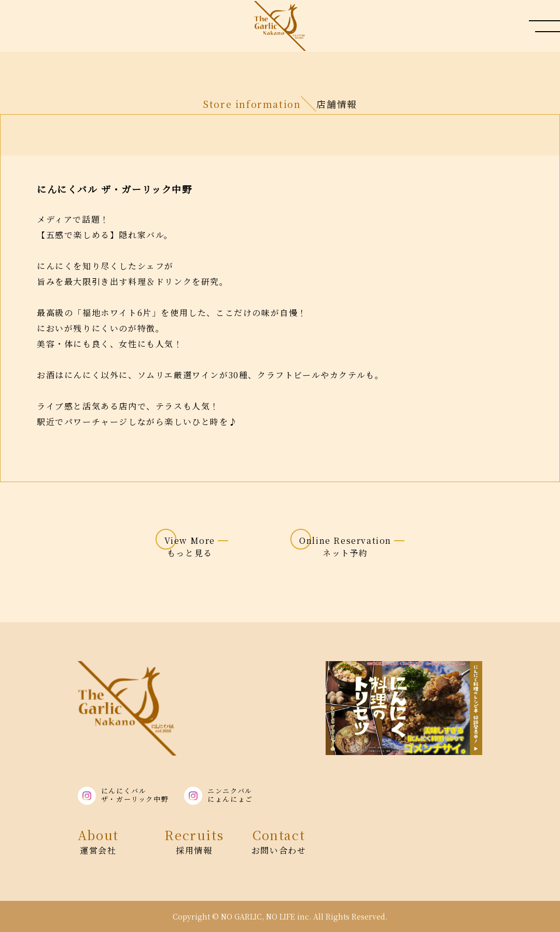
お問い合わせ (279, 841)
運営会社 (98, 841)
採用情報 (194, 841)
